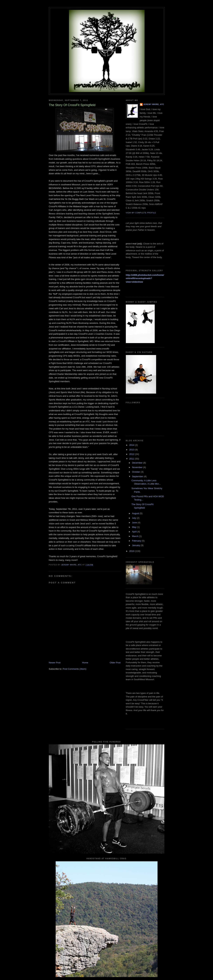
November (138, 467)
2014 (132, 445)
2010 (132, 551)
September (138, 476)
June (135, 523)
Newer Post (55, 663)
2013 (132, 450)
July (134, 518)
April (135, 532)
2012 (132, 454)
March (135, 536)
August (136, 513)
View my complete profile (141, 213)
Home (85, 663)
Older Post (115, 663)
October (136, 472)
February (137, 541)
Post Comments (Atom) (74, 669)
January (136, 545)
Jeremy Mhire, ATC (154, 104)
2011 (132, 459)
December (138, 463)
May (134, 527)
